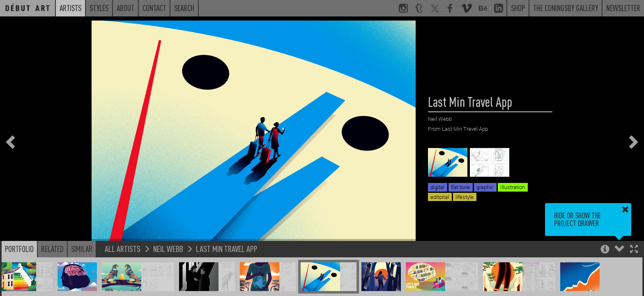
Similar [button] (82, 249)
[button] (634, 250)
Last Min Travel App (227, 249)
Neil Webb (168, 249)
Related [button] (52, 249)
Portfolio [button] (19, 249)
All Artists (123, 249)
